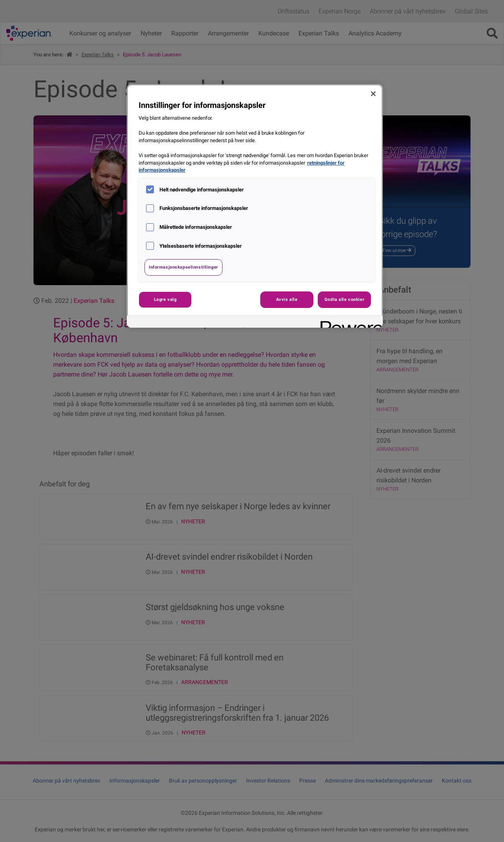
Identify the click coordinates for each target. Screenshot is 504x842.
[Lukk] (373, 94)
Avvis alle (287, 299)
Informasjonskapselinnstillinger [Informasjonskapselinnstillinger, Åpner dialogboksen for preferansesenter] (183, 267)
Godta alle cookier (344, 299)
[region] (255, 206)
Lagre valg (165, 299)
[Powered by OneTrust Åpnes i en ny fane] (349, 323)
